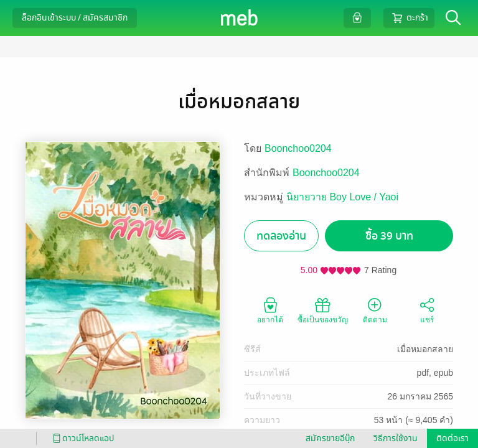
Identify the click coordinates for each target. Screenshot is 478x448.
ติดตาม (375, 310)
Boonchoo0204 (298, 148)
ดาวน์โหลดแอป (82, 438)
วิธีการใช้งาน (396, 438)
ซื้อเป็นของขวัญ (323, 310)
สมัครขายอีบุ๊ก (330, 438)
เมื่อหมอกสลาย (425, 349)
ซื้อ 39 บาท (389, 236)
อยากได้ (270, 310)
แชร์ (427, 310)
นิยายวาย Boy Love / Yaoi (342, 197)
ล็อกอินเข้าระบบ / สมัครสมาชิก (75, 18)
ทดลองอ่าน (281, 236)
